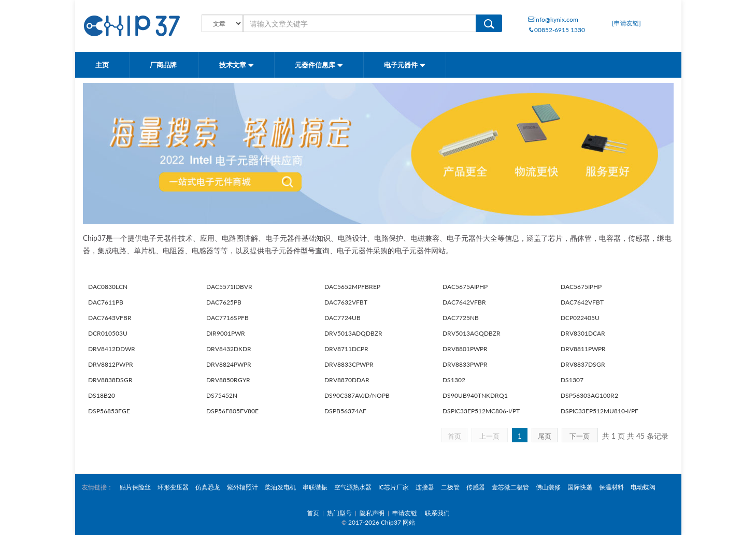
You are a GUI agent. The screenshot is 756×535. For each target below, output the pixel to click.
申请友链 (405, 513)
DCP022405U (580, 318)
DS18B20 (102, 395)
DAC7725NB (461, 318)
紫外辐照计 (243, 487)
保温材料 (611, 487)
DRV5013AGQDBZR (472, 333)
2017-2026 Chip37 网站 (382, 522)
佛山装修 (548, 487)
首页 (454, 436)
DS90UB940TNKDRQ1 (475, 395)
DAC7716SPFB (227, 318)
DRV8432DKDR (229, 349)
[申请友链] (626, 23)
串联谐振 (315, 487)
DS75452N (222, 395)
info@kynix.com (553, 19)
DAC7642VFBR (464, 302)
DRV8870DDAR (347, 380)
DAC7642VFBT (582, 302)
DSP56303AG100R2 (589, 395)
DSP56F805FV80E (232, 411)
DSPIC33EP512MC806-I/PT (481, 411)
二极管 (450, 487)
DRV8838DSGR (110, 380)
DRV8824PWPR (229, 364)
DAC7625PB (224, 302)
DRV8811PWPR (583, 349)
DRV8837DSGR (583, 364)
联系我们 (437, 513)
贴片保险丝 (135, 487)
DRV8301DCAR (583, 333)
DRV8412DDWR (112, 349)
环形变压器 (173, 487)
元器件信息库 (319, 65)
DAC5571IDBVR (229, 287)
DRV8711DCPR (346, 349)
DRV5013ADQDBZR (353, 333)
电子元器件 (405, 65)
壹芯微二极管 (510, 487)
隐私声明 (372, 513)
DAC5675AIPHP (465, 287)
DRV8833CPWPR (349, 364)
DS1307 (572, 380)
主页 (102, 65)
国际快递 (580, 487)
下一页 (580, 436)
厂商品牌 (164, 65)
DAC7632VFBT (346, 302)
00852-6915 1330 (557, 30)
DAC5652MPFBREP (352, 287)
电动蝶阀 (643, 487)
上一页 (489, 436)
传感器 (476, 487)
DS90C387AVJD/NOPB (357, 395)
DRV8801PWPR (465, 349)
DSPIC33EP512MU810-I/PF (600, 411)
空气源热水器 (353, 487)
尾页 (545, 436)
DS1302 (454, 380)
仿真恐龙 (208, 487)
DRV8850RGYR (228, 380)
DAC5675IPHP (581, 287)
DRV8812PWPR (111, 364)
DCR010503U (108, 333)
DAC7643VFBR (110, 318)
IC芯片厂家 (394, 487)
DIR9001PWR (226, 333)
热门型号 (339, 513)
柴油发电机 (280, 487)
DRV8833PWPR (465, 364)
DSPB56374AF (345, 411)
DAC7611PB (106, 302)
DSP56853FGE (109, 411)
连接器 (425, 487)
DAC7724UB (343, 318)
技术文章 (237, 65)
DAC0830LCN (108, 287)
